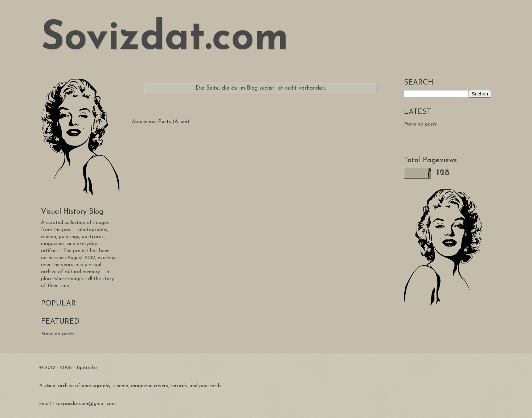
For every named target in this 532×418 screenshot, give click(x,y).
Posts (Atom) (174, 122)
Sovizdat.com (165, 39)
